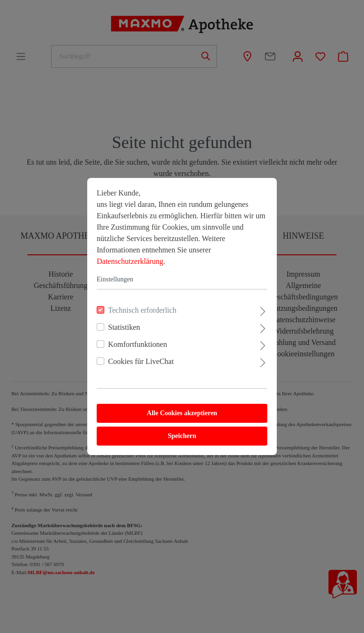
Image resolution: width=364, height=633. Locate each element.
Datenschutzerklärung (130, 261)
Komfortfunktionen (137, 344)
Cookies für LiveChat (141, 361)
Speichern (182, 436)
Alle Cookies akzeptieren (182, 413)
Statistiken (124, 327)
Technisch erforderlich (142, 310)
